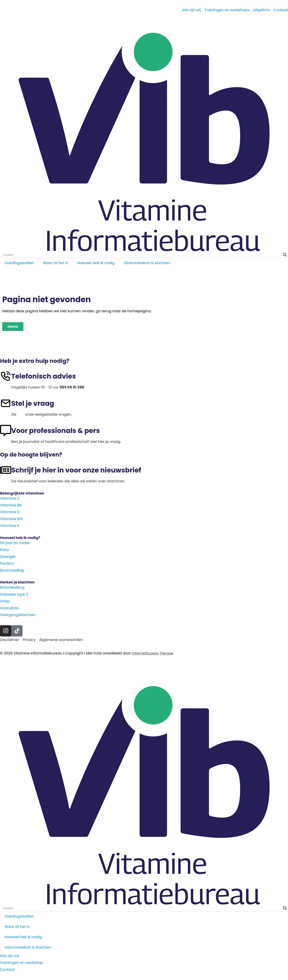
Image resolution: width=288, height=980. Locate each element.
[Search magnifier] (285, 255)
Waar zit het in (55, 263)
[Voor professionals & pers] (6, 430)
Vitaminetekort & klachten (147, 263)
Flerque (167, 653)
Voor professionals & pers (56, 431)
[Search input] (142, 255)
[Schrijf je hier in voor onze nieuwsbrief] (6, 470)
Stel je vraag (33, 404)
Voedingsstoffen (19, 263)
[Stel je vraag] (6, 403)
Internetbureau (146, 653)
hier (21, 414)
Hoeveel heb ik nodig (96, 263)
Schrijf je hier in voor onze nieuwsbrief (76, 470)
